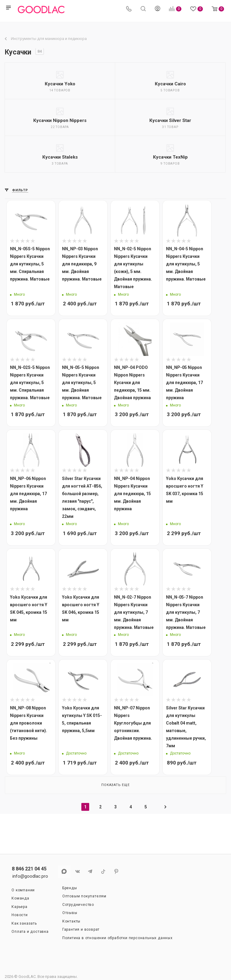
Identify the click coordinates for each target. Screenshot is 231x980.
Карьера (20, 907)
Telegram (90, 871)
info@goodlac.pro (30, 876)
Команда (20, 898)
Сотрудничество (78, 905)
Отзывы (70, 913)
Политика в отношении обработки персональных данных (117, 938)
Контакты (71, 921)
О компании (23, 890)
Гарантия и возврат (81, 929)
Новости (20, 915)
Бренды (70, 888)
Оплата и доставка (30, 932)
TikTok (103, 871)
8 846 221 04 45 (29, 869)
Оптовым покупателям (84, 896)
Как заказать (24, 923)
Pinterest (116, 871)
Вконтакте (77, 871)
